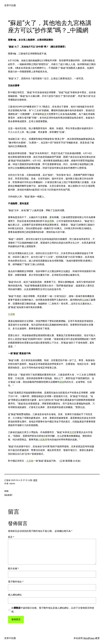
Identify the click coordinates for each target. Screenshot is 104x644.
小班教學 (43, 440)
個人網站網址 (15, 595)
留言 (11, 537)
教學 (49, 221)
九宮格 (11, 314)
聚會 (44, 114)
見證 (72, 432)
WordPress (89, 638)
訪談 (84, 300)
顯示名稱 (13, 569)
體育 (35, 480)
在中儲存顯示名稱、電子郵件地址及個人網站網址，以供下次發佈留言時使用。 (53, 610)
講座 (62, 382)
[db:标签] (8, 495)
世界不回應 (10, 5)
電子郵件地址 (16, 582)
